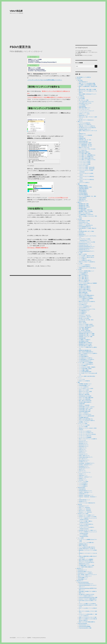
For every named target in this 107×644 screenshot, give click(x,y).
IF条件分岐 (81, 137)
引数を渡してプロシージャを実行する (87, 126)
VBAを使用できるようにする (85, 103)
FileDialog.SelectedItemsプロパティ (87, 248)
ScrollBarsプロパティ (83, 462)
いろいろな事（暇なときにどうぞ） (87, 102)
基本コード (80, 121)
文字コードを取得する (84, 413)
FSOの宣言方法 (82, 489)
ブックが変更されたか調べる (85, 260)
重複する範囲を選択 (83, 292)
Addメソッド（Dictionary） (85, 507)
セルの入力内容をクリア (84, 308)
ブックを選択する (83, 259)
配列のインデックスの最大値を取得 (87, 416)
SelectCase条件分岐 (83, 141)
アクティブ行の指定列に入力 (85, 306)
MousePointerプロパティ (84, 460)
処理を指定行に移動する (84, 152)
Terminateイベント (83, 480)
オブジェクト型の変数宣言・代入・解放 (87, 196)
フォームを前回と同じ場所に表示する (87, 547)
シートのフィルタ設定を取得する (86, 364)
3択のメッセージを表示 (84, 393)
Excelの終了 (82, 233)
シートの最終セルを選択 (84, 300)
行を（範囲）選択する (84, 279)
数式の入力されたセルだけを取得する (87, 302)
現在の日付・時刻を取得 (84, 395)
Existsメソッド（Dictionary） (85, 509)
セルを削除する (82, 314)
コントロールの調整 (83, 427)
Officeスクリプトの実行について (85, 576)
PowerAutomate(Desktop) (83, 582)
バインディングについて (84, 112)
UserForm (81, 430)
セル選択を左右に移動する (85, 288)
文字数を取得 (82, 404)
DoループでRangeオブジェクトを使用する (88, 353)
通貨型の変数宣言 (83, 190)
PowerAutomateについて (84, 625)
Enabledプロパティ (83, 451)
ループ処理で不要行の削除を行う (86, 567)
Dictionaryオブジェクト (84, 506)
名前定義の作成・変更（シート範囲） (87, 335)
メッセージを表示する (84, 387)
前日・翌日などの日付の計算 (85, 401)
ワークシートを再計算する (85, 265)
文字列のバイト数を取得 (84, 405)
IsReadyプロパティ (83, 501)
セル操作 (80, 269)
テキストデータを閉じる (84, 183)
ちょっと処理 (81, 538)
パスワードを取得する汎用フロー (86, 596)
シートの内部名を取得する (85, 266)
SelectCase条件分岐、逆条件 (85, 143)
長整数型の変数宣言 (83, 186)
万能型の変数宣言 (83, 198)
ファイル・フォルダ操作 (83, 482)
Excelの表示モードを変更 (84, 221)
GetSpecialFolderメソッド (84, 500)
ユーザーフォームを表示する (85, 431)
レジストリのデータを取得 (85, 163)
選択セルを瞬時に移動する (85, 289)
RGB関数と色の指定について (85, 384)
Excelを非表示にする (83, 222)
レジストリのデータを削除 (85, 164)
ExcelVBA (79, 79)
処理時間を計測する (83, 544)
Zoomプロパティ (83, 471)
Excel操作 (80, 219)
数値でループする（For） (84, 147)
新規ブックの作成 (83, 254)
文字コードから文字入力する (85, 414)
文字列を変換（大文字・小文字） (86, 408)
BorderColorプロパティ (84, 445)
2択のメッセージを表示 (84, 390)
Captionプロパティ (83, 448)
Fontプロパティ (82, 453)
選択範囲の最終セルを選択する (86, 343)
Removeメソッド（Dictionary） (86, 512)
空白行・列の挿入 (83, 323)
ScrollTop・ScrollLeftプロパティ (86, 465)
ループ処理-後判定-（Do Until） (86, 146)
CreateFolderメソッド (84, 494)
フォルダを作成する (83, 483)
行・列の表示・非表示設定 (85, 330)
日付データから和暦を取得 (85, 399)
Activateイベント (83, 474)
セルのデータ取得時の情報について (87, 271)
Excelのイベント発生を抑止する (86, 225)
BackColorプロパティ (83, 442)
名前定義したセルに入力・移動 (86, 337)
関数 (79, 382)
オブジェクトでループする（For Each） (88, 149)
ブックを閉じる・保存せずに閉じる (87, 257)
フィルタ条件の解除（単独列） (86, 369)
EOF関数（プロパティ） (84, 422)
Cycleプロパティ (83, 449)
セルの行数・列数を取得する (85, 327)
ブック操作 (80, 253)
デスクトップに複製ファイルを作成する (87, 604)
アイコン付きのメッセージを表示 (86, 388)
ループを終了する (83, 150)
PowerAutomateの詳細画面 (85, 626)
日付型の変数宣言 (83, 192)
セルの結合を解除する (84, 356)
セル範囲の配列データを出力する (86, 215)
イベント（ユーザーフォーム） (84, 472)
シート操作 (80, 263)
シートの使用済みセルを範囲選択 (86, 298)
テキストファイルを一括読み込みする (87, 503)
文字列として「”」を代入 (84, 114)
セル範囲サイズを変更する (85, 340)
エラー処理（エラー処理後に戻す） (87, 157)
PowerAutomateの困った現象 (85, 628)
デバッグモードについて (84, 109)
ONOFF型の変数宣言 (83, 195)
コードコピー (33, 57)
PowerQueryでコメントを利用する (85, 573)
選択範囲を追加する (83, 285)
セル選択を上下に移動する (85, 286)
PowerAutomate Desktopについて (86, 584)
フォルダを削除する (83, 485)
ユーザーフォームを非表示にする (86, 433)
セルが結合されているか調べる (86, 358)
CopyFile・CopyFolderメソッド (86, 492)
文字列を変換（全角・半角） (85, 410)
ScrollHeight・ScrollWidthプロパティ (87, 463)
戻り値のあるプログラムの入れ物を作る (87, 128)
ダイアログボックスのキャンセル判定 (87, 242)
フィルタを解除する (83, 366)
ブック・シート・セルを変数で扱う (87, 543)
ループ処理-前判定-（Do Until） (86, 144)
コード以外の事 (81, 97)
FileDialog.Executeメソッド (85, 244)
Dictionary (80, 504)
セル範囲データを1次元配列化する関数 (87, 85)
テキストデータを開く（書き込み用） (87, 169)
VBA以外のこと (80, 568)
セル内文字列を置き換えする (85, 361)
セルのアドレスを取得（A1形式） (86, 324)
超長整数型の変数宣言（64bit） (86, 187)
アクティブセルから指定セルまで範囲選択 (88, 283)
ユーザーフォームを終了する (85, 436)
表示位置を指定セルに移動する (86, 346)
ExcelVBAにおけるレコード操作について (88, 530)
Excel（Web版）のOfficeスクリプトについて (87, 575)
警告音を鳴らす (82, 234)
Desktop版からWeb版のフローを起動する (88, 591)
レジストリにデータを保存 (85, 161)
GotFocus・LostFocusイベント (86, 477)
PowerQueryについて (82, 570)
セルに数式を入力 (83, 305)
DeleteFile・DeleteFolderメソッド (86, 495)
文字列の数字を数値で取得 (85, 411)
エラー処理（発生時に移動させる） (87, 158)
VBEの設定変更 (82, 106)
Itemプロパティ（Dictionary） (85, 511)
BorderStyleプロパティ (84, 446)
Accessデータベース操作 (83, 514)
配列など (80, 202)
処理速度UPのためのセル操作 (85, 344)
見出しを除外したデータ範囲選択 (86, 559)
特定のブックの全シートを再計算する (87, 262)
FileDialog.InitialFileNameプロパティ (87, 251)
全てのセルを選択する (84, 282)
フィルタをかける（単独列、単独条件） (87, 367)
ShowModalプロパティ (84, 466)
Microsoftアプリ (80, 581)
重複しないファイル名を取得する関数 (87, 83)
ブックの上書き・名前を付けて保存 (87, 256)
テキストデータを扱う (84, 166)
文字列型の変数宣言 (83, 193)
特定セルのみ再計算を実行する (86, 332)
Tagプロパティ (82, 469)
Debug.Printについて (83, 115)
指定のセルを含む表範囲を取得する (87, 295)
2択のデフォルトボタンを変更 (85, 392)
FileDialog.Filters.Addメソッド (85, 245)
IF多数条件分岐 (82, 138)
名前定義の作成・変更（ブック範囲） (87, 334)
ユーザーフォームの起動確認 (85, 437)
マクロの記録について (84, 105)
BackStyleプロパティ (83, 443)
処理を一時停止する (83, 546)
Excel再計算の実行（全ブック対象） (87, 231)
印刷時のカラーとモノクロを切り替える (87, 268)
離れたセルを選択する (84, 276)
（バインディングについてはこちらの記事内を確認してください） (45, 80)
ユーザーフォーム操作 (83, 424)
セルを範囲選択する (83, 274)
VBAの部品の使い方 (83, 82)
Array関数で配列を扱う (84, 417)
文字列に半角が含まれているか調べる (87, 549)
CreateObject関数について (85, 385)
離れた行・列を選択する (84, 280)
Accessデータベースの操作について (87, 515)
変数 (79, 184)
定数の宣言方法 (82, 199)
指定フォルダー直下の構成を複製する (87, 622)
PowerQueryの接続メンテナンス (85, 572)
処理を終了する (82, 134)
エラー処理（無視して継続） (85, 154)
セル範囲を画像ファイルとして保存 (87, 565)
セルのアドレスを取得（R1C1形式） (87, 326)
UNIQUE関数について (82, 579)
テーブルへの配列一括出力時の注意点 (87, 376)
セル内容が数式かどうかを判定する (87, 359)
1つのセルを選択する (83, 273)
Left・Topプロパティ (83, 459)
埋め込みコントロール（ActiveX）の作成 (88, 428)
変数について (82, 593)
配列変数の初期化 (83, 208)
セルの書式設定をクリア (84, 311)
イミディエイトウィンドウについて (87, 111)
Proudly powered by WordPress (39, 638)
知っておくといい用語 (84, 100)
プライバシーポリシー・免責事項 (24, 638)
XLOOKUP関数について (83, 578)
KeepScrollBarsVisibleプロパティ (86, 457)
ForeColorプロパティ (83, 454)
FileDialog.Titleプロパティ (84, 250)
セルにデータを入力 (83, 303)
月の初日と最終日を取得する (85, 402)
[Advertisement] (53, 33)
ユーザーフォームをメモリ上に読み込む (87, 434)
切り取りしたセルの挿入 (84, 318)
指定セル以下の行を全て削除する (86, 561)
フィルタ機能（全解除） (84, 370)
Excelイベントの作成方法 (84, 381)
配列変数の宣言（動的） (84, 205)
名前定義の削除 (82, 338)
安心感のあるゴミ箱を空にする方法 (87, 594)
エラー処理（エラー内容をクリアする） (87, 160)
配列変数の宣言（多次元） (85, 207)
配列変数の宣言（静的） (84, 204)
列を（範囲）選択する (84, 277)
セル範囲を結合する (83, 355)
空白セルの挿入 (82, 321)
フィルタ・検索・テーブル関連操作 (85, 363)
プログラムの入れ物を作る (85, 123)
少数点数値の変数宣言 (84, 189)
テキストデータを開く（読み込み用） (87, 167)
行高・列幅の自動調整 (84, 329)
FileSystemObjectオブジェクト (85, 491)
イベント (80, 378)
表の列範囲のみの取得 (84, 341)
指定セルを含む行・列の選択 (85, 291)
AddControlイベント (83, 475)
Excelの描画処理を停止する (85, 227)
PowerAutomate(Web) (82, 623)
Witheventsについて (83, 201)
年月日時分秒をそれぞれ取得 (85, 396)
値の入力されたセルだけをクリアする (87, 309)
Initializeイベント (83, 478)
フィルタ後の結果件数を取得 (85, 372)
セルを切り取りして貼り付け (85, 317)
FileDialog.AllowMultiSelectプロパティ (87, 247)
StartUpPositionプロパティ (85, 468)
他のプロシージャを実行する (85, 125)
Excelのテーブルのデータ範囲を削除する (88, 599)
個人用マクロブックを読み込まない (87, 120)
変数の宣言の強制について (85, 108)
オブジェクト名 (82, 440)
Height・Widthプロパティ (84, 456)
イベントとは (82, 379)
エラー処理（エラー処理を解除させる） (87, 155)
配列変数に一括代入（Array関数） (86, 212)
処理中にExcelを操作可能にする (86, 419)
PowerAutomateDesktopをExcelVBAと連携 (88, 597)
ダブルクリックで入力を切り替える (87, 562)
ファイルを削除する (83, 486)
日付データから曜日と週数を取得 (86, 398)
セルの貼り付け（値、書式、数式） (87, 320)
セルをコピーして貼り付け (85, 315)
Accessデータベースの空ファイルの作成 (88, 517)
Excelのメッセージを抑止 (84, 224)
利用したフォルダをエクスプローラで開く (88, 617)
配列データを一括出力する (85, 213)
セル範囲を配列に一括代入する (86, 210)
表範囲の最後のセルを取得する (86, 297)
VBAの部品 (80, 80)
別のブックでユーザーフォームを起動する (88, 439)
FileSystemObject (81, 488)
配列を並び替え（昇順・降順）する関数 (87, 89)
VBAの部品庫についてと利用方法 (84, 77)
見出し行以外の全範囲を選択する (86, 352)
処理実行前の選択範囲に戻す (85, 350)
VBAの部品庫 (16, 11)
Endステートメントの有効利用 (85, 135)
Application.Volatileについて (85, 129)
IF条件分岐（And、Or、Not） (85, 140)
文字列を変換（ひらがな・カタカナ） (87, 407)
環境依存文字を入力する (84, 564)
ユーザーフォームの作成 (84, 425)
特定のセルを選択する (84, 294)
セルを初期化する (83, 312)
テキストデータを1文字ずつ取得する (87, 421)
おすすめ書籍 (82, 99)
